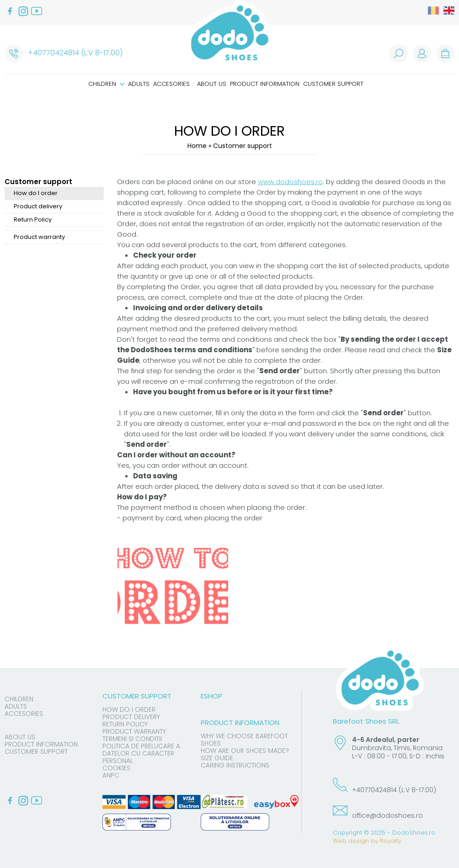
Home (197, 146)
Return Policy (33, 220)
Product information (265, 84)
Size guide (217, 758)
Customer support (333, 84)
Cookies (116, 768)
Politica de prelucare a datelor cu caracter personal (141, 753)
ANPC (111, 775)
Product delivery (38, 206)
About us (212, 84)
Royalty (391, 841)
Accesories (171, 84)
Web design (351, 841)
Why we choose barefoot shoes (244, 740)
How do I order (36, 193)
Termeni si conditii (132, 739)
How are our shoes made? (245, 751)
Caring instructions (235, 765)
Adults (139, 84)
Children (106, 84)
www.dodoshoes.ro (290, 182)
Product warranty (39, 237)
